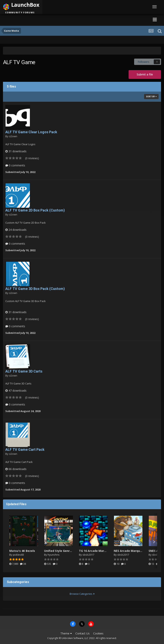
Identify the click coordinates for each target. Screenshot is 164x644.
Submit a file (145, 74)
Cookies (98, 633)
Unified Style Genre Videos (63, 551)
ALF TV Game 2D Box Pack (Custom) (35, 210)
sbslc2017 (88, 555)
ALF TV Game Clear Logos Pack (31, 132)
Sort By (151, 97)
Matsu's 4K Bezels (22, 551)
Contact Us (82, 633)
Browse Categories (82, 594)
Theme (66, 633)
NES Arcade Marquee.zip (131, 551)
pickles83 (18, 555)
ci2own (13, 136)
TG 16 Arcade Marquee (95, 551)
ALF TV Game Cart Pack (25, 449)
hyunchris (54, 555)
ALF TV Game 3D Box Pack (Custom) (35, 289)
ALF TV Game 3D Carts (24, 371)
